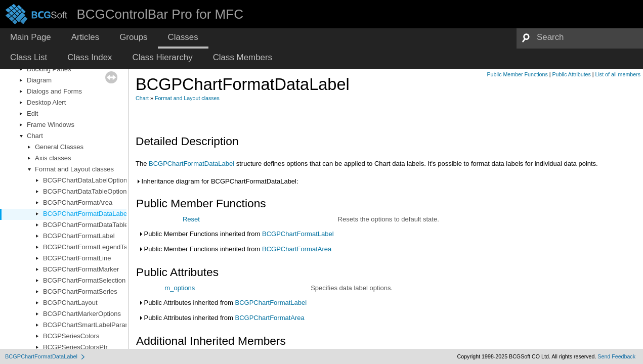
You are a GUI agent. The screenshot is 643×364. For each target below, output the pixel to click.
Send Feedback (616, 356)
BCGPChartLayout (70, 303)
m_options (180, 288)
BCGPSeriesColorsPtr (75, 347)
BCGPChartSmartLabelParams (89, 325)
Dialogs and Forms (54, 91)
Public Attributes (571, 74)
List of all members (618, 74)
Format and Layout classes (74, 169)
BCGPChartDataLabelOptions (87, 180)
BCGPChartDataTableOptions (87, 191)
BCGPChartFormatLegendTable (90, 247)
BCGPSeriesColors (71, 336)
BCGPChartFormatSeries (80, 291)
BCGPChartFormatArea (78, 202)
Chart (35, 136)
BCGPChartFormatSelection (84, 280)
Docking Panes (49, 69)
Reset (191, 219)
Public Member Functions (518, 74)
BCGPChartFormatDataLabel (86, 214)
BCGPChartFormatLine (77, 258)
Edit (32, 113)
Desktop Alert (46, 102)
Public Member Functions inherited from (236, 234)
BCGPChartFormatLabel (79, 236)
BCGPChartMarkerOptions (82, 314)
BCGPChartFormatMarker (81, 269)
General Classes (59, 147)
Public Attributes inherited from (222, 303)
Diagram (39, 80)
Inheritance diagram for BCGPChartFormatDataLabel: (217, 181)
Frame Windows (51, 125)
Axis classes (53, 158)
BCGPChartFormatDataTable (85, 225)
